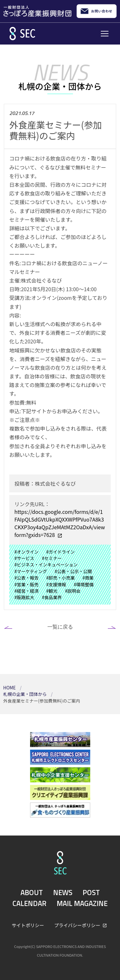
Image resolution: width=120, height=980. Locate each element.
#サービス (24, 558)
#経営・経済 (27, 591)
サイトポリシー (28, 925)
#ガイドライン (61, 552)
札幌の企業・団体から (25, 694)
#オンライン (27, 552)
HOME (10, 688)
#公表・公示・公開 (73, 571)
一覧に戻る (60, 627)
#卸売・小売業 (61, 578)
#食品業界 (52, 597)
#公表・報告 (27, 578)
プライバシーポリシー (78, 925)
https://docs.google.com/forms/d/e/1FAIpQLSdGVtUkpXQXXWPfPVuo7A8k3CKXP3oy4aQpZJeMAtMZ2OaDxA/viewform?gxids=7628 (60, 523)
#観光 (52, 591)
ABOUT (32, 893)
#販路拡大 (24, 597)
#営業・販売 (27, 584)
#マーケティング (31, 571)
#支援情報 (56, 584)
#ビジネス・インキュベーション (46, 564)
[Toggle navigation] (105, 34)
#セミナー (52, 558)
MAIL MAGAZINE (82, 903)
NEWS (63, 893)
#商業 (88, 578)
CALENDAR (29, 903)
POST (91, 893)
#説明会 (73, 591)
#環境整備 (84, 584)
